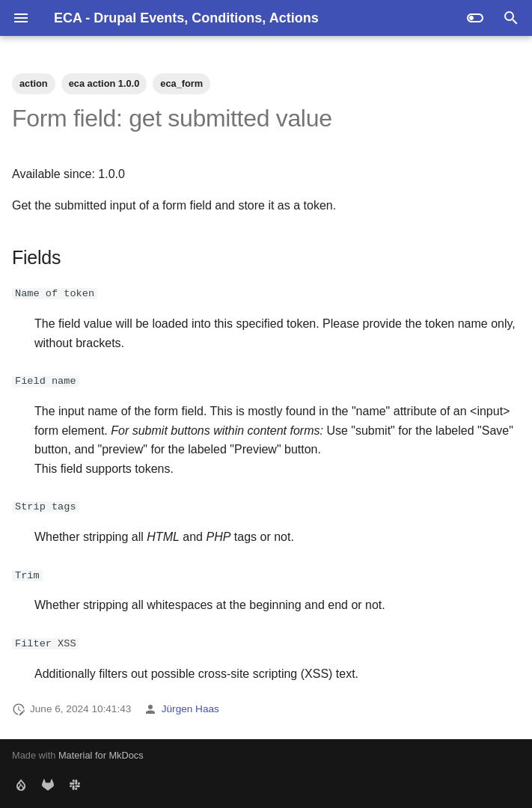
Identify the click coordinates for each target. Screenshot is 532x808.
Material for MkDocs (101, 755)
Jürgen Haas (190, 709)
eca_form (181, 83)
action (34, 83)
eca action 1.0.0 (104, 83)
